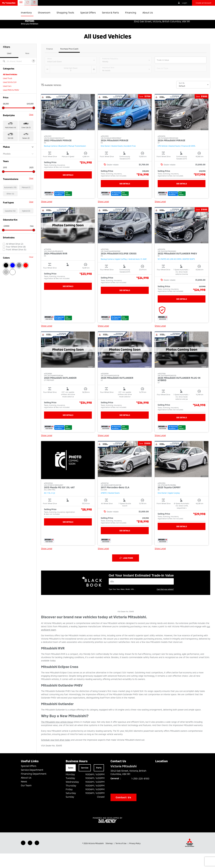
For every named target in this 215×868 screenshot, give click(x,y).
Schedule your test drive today (56, 754)
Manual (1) (26, 202)
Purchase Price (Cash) (69, 63)
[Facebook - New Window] (23, 857)
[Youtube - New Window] (30, 857)
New (27, 68)
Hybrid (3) (26, 225)
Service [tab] (85, 782)
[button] (9, 3)
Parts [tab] (99, 782)
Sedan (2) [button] (26, 153)
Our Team (26, 800)
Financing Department (34, 788)
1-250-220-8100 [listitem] (185, 18)
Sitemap (109, 858)
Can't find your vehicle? (165, 604)
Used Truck (8, 93)
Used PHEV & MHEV (11, 104)
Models (18, 168)
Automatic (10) (10, 202)
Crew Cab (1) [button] (26, 142)
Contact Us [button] (123, 812)
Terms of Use (121, 858)
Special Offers (29, 780)
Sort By (182, 98)
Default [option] (182, 100)
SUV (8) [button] (10, 153)
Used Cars (7, 101)
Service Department (32, 784)
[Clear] (33, 75)
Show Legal (47, 216)
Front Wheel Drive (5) (16, 264)
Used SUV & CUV (10, 97)
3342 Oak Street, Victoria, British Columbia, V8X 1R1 (164, 21)
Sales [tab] (71, 782)
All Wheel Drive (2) (15, 258)
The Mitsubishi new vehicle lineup (57, 736)
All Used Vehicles (10, 89)
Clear (31, 129)
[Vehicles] (141, 596)
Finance (50, 63)
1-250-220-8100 (140, 793)
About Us (26, 792)
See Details (68, 189)
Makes (18, 161)
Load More (126, 572)
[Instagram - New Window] (37, 857)
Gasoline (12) (10, 225)
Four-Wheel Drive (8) (16, 261)
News (24, 796)
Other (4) (10, 208)
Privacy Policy (135, 858)
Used (9, 68)
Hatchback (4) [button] (10, 142)
